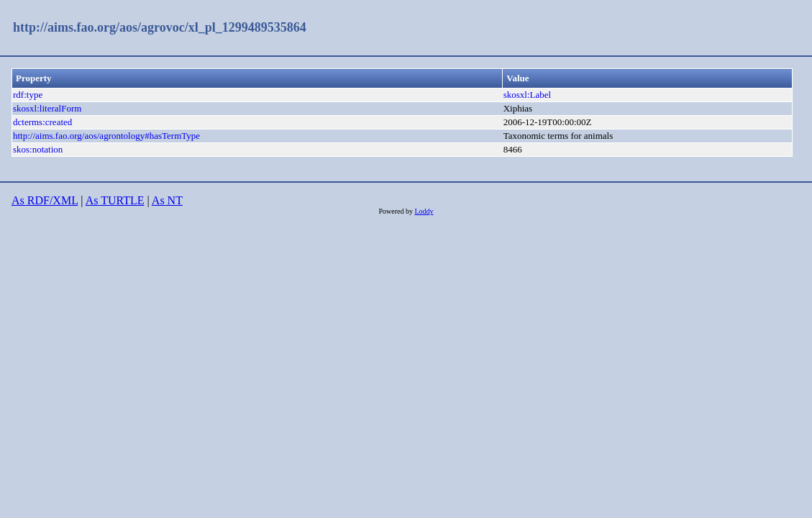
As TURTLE (115, 200)
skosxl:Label (527, 95)
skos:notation (38, 149)
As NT (167, 200)
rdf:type (28, 95)
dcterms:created (42, 122)
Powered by (396, 211)
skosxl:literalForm (47, 108)
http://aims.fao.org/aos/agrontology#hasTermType (106, 136)
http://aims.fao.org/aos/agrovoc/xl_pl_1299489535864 (160, 27)
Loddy (424, 211)
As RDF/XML (45, 200)
